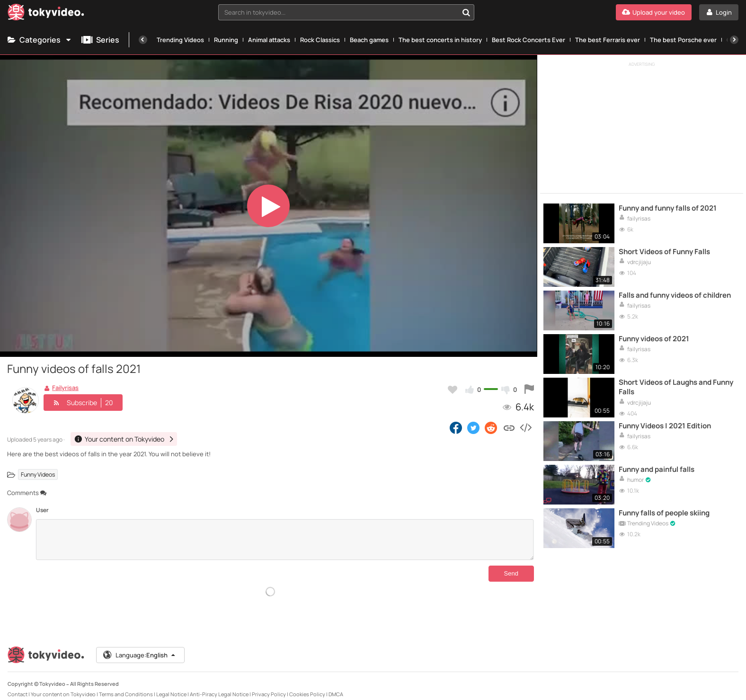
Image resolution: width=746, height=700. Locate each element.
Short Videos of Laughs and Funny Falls (676, 387)
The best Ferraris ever (608, 40)
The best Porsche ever (683, 40)
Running (226, 40)
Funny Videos (38, 474)
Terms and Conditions (126, 687)
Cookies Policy (307, 687)
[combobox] (346, 12)
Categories (40, 40)
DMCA (336, 687)
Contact (18, 687)
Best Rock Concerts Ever (528, 40)
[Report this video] (529, 390)
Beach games (369, 40)
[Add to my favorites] (453, 390)
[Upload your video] (654, 12)
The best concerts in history (440, 40)
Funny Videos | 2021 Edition (665, 426)
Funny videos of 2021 (654, 339)
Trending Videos (180, 40)
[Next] (734, 40)
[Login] (719, 12)
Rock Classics (320, 40)
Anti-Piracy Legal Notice (219, 687)
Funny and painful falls (657, 470)
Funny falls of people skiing (664, 513)
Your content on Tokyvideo (63, 687)
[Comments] (285, 540)
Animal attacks (269, 40)
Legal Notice (171, 687)
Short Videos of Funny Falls (664, 252)
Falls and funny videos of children (675, 295)
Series (100, 40)
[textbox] (338, 12)
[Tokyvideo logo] (46, 14)
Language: (140, 647)
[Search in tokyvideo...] (466, 12)
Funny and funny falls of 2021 (668, 208)
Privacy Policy (269, 687)
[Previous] (143, 40)
